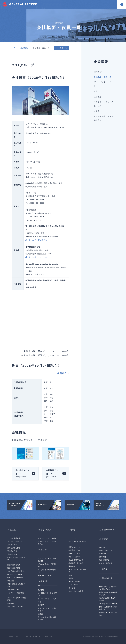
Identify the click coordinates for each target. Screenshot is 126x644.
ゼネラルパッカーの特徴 (47, 538)
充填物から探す (13, 551)
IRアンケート (73, 585)
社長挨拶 (98, 72)
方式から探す (12, 545)
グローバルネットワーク (47, 599)
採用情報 (103, 539)
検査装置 (11, 581)
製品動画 (11, 603)
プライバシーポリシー (35, 637)
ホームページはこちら (38, 240)
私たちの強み (45, 530)
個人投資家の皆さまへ (77, 560)
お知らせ (102, 547)
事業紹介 (102, 554)
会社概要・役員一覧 (103, 77)
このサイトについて (15, 637)
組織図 (97, 111)
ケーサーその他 (13, 590)
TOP (14, 48)
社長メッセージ (74, 547)
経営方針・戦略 (74, 550)
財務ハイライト (74, 554)
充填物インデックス (15, 542)
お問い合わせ (106, 578)
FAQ (70, 575)
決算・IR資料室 (74, 557)
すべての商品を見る (15, 538)
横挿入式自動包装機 (15, 574)
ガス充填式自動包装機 (16, 571)
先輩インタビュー (106, 550)
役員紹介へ (63, 373)
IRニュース (73, 538)
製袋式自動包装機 (14, 568)
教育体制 (102, 557)
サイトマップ (52, 637)
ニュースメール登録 (76, 591)
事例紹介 (42, 550)
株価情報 (72, 566)
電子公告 (72, 588)
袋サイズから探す (14, 548)
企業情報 (24, 48)
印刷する (63, 48)
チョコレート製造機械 (16, 593)
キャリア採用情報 (106, 563)
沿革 (96, 91)
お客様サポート (107, 530)
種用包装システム (45, 575)
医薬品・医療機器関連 (16, 578)
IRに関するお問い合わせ (108, 604)
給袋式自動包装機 (14, 565)
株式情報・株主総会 (76, 563)
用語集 (71, 578)
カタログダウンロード (16, 607)
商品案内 (12, 530)
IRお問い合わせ (74, 582)
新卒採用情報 (104, 560)
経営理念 (98, 97)
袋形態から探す (13, 554)
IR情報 (72, 530)
